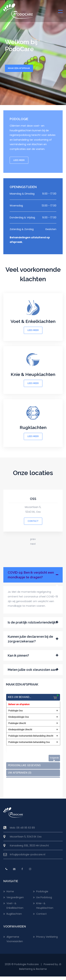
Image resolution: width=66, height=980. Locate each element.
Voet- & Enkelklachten (15, 906)
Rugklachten (14, 914)
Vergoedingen (15, 897)
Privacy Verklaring (47, 937)
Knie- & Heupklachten (45, 906)
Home (10, 891)
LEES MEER (19, 160)
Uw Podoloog (44, 897)
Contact (41, 914)
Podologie (42, 891)
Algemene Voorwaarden (15, 939)
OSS (33, 499)
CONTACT (33, 521)
